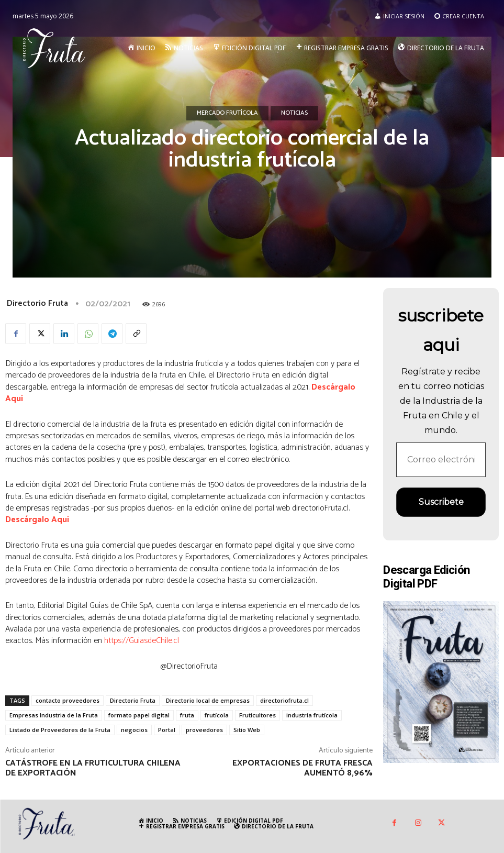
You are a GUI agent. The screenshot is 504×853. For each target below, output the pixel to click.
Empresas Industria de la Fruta (54, 715)
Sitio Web (247, 730)
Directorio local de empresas (208, 700)
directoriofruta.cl (284, 700)
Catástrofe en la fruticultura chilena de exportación (93, 768)
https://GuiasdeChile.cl (142, 641)
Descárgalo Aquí (37, 520)
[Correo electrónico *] (441, 460)
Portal (167, 730)
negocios (134, 730)
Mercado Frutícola (227, 113)
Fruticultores (257, 715)
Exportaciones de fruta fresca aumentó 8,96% (303, 768)
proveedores (204, 730)
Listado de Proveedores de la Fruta (60, 730)
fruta (187, 715)
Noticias (294, 113)
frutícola (217, 715)
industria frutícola (312, 715)
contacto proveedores (68, 700)
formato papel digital (139, 715)
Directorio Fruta (37, 303)
